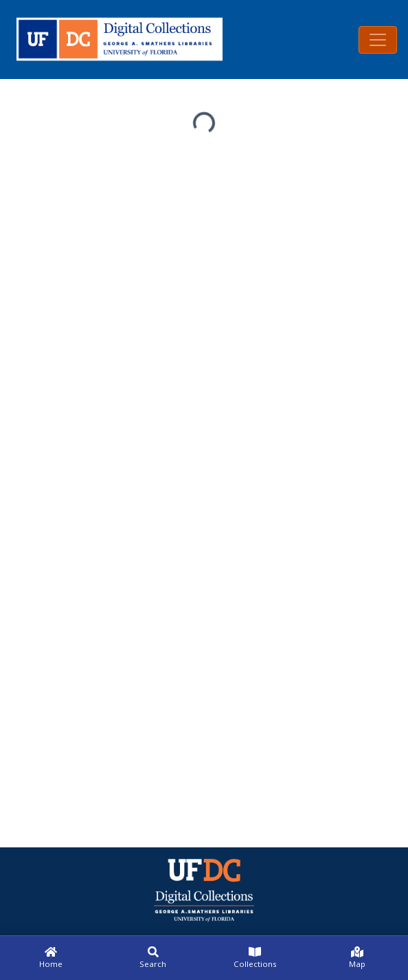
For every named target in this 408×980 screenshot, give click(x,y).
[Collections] (255, 958)
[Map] (358, 958)
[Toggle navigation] (378, 40)
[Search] (154, 958)
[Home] (51, 958)
